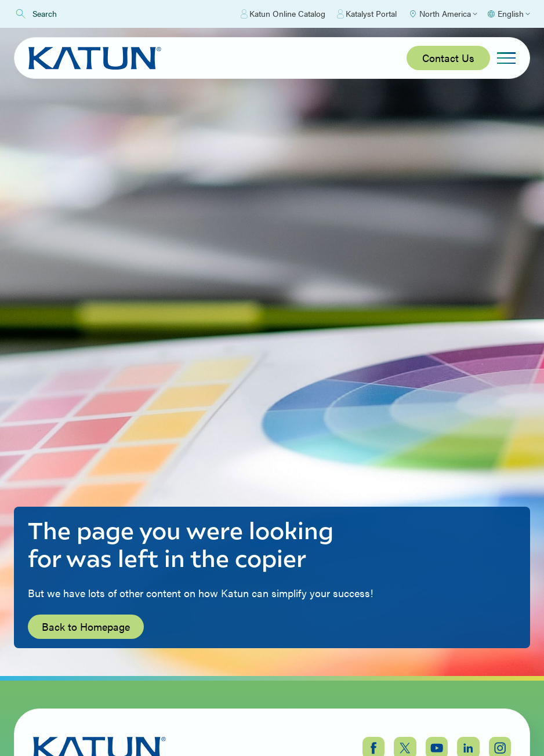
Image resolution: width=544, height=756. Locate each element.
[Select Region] (443, 14)
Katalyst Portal (367, 14)
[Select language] (508, 14)
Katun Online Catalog (283, 14)
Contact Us (448, 58)
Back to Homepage (86, 626)
